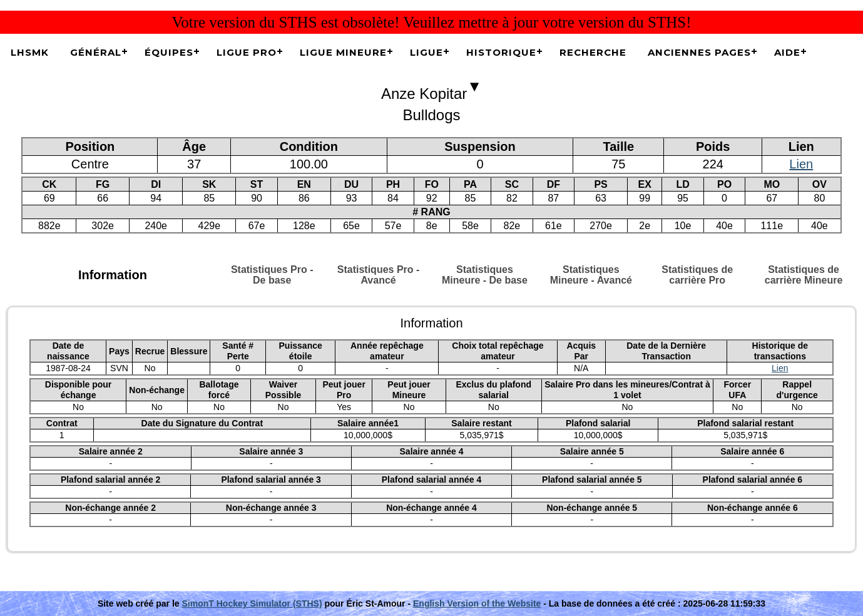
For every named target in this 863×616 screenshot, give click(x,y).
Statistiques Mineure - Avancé (591, 275)
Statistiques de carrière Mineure (804, 275)
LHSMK (30, 52)
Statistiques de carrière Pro (697, 275)
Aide (787, 52)
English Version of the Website (477, 603)
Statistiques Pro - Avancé (379, 275)
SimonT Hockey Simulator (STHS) (252, 603)
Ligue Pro (247, 52)
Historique (501, 52)
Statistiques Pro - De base (272, 275)
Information (113, 275)
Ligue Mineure (343, 52)
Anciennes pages (699, 52)
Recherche (593, 52)
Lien (801, 164)
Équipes (169, 52)
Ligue (426, 52)
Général (96, 52)
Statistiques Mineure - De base (485, 275)
